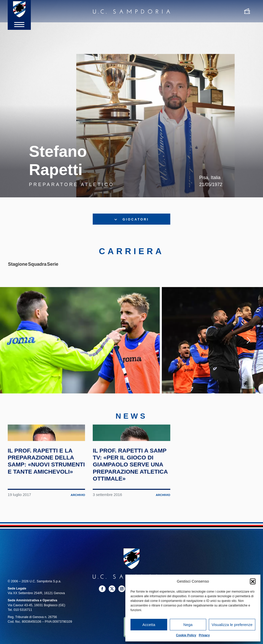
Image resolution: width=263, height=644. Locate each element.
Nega (188, 625)
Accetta (149, 625)
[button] (253, 581)
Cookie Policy (186, 635)
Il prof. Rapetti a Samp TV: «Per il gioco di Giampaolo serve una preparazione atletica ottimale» (129, 518)
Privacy (204, 635)
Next (249, 353)
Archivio (77, 553)
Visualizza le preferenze (232, 625)
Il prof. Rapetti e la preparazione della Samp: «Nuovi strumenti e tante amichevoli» (46, 515)
